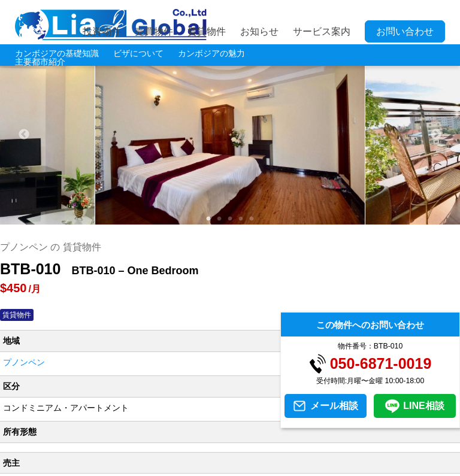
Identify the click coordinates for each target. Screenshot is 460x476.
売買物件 (154, 31)
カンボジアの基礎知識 (57, 53)
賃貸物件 (207, 31)
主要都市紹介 (40, 62)
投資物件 (102, 31)
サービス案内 (322, 31)
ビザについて (138, 53)
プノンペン (24, 362)
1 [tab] (208, 219)
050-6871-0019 (381, 364)
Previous (24, 135)
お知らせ (259, 31)
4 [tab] (241, 219)
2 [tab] (219, 219)
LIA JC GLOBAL (111, 25)
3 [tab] (230, 219)
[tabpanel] (231, 135)
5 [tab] (252, 219)
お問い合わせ (405, 31)
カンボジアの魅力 (211, 53)
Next (436, 135)
